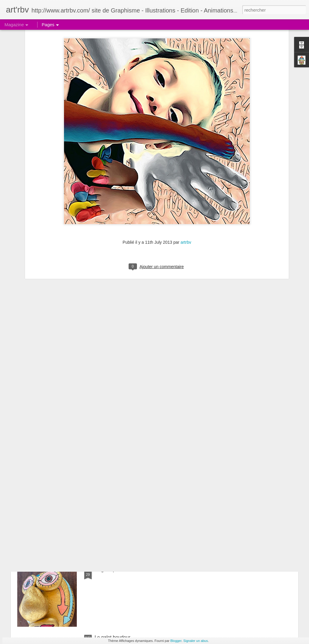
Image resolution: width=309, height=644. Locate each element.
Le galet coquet (111, 502)
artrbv (186, 174)
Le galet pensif (110, 570)
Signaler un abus (196, 641)
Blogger (176, 641)
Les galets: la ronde (116, 435)
